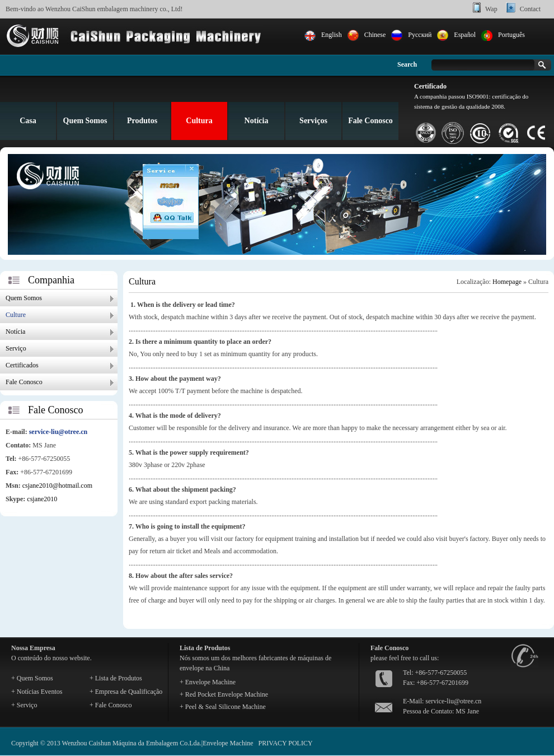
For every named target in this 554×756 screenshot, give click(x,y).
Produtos (142, 121)
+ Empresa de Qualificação (126, 692)
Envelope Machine (228, 743)
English (332, 35)
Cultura (199, 121)
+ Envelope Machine (208, 682)
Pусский (420, 35)
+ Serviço (24, 705)
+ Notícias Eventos (37, 692)
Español (465, 35)
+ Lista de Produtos (116, 678)
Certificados (22, 365)
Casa (28, 121)
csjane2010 (42, 499)
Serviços (313, 121)
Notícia (257, 121)
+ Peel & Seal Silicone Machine (223, 707)
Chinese (375, 35)
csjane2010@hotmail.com (57, 486)
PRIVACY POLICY (286, 743)
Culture (16, 315)
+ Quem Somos (32, 678)
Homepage (507, 282)
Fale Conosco (370, 121)
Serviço (16, 348)
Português (511, 35)
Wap (491, 9)
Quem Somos (85, 121)
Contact (530, 9)
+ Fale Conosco (111, 705)
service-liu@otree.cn (58, 432)
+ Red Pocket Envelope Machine (224, 694)
